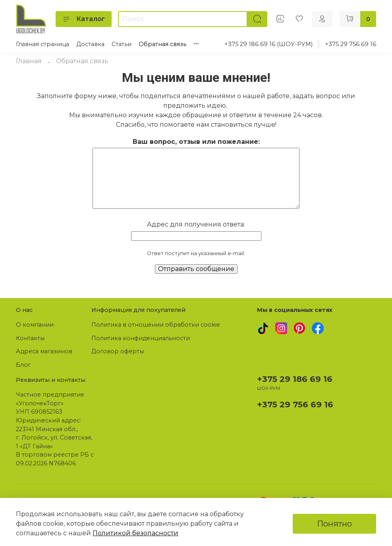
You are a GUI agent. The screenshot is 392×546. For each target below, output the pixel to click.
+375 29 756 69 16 (350, 44)
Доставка (90, 44)
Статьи (122, 44)
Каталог (84, 19)
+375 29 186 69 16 (295, 379)
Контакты (30, 338)
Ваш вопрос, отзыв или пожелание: (196, 142)
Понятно (334, 524)
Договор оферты (118, 351)
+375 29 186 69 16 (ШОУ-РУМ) (268, 44)
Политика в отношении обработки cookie (156, 325)
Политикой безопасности (135, 533)
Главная (29, 61)
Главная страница (42, 44)
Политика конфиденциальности (141, 338)
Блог (23, 365)
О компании (35, 325)
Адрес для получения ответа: (196, 224)
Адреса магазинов (44, 351)
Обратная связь (162, 44)
